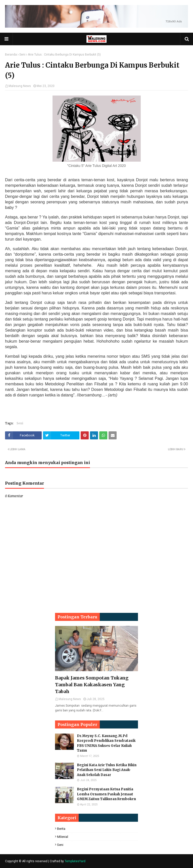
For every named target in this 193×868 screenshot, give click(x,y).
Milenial (63, 837)
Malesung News (20, 86)
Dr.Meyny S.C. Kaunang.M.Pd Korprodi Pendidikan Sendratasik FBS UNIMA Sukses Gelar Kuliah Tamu (106, 743)
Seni (22, 55)
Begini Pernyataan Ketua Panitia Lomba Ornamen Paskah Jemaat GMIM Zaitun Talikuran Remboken (106, 794)
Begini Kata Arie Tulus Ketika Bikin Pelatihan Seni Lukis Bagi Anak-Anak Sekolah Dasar (107, 770)
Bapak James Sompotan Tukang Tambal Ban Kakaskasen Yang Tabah (92, 685)
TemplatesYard (75, 861)
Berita (61, 829)
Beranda (11, 55)
